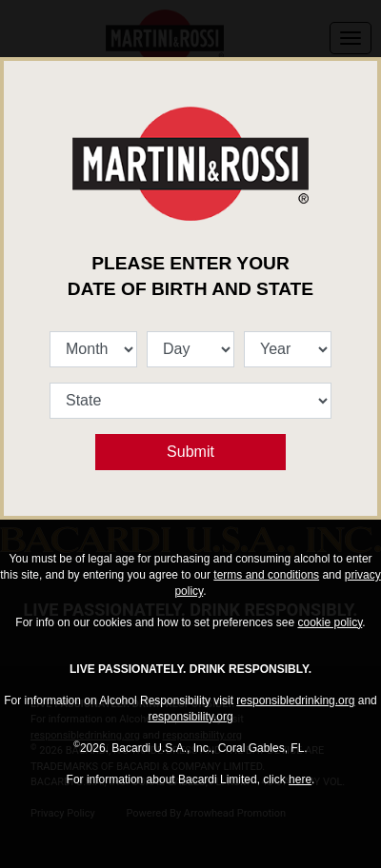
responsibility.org (190, 717)
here (300, 779)
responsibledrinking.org (295, 700)
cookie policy (331, 622)
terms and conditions (266, 575)
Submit (190, 452)
